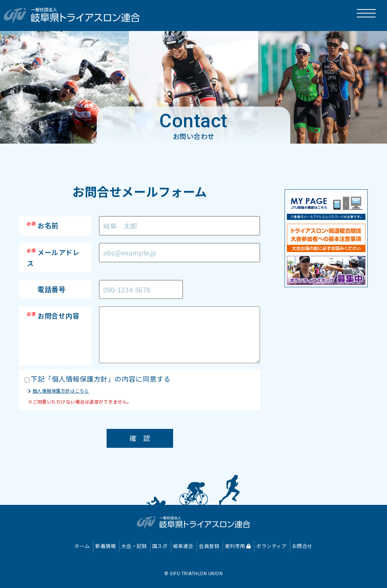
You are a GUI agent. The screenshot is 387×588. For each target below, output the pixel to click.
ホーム (82, 546)
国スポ (160, 546)
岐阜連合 (183, 546)
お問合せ (302, 546)
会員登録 (209, 546)
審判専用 (238, 546)
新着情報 (105, 546)
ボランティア (271, 546)
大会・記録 (134, 546)
